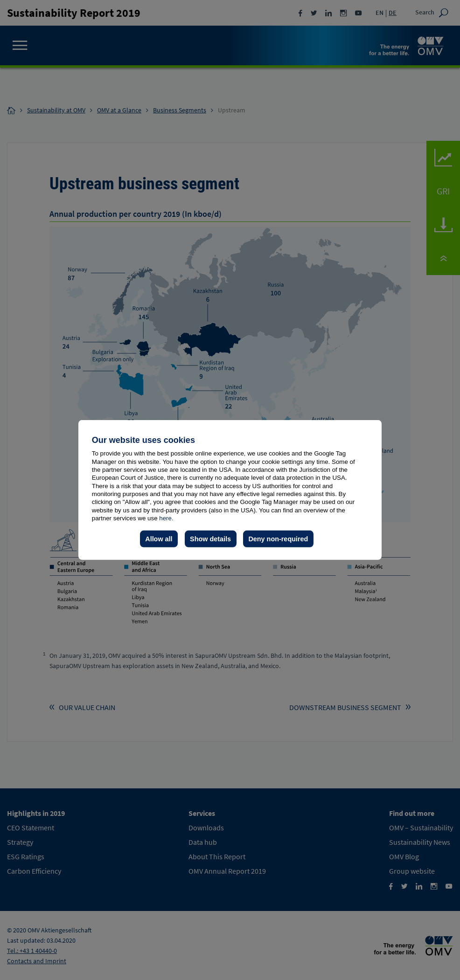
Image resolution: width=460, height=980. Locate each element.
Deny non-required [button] (278, 539)
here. (166, 518)
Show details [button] (210, 539)
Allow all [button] (159, 539)
